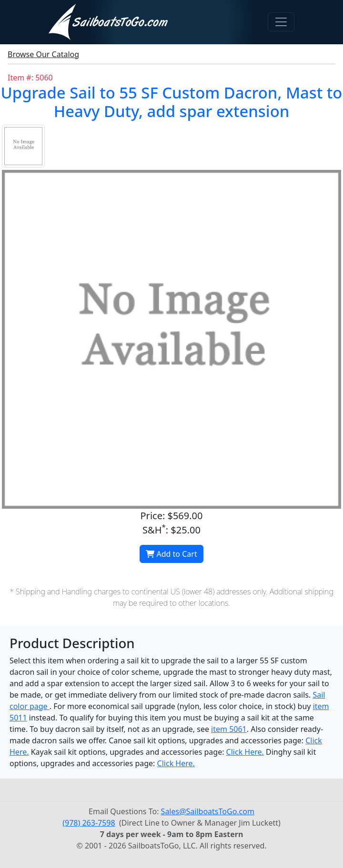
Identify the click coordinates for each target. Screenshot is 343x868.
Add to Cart (171, 554)
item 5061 (229, 729)
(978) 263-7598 (89, 823)
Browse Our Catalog (43, 54)
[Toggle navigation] (281, 22)
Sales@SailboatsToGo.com (208, 811)
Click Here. (245, 752)
